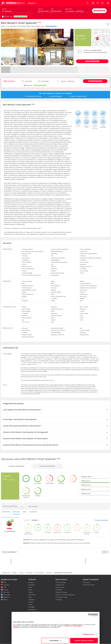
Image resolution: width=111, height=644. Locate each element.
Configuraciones (88, 633)
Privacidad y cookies (61, 597)
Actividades (32, 585)
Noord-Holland (39, 573)
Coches (30, 604)
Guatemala (7, 595)
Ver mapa (40, 26)
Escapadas (31, 600)
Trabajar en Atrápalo (61, 592)
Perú (5, 587)
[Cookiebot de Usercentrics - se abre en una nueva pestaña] (90, 614)
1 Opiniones (83, 39)
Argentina (6, 597)
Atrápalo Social (60, 585)
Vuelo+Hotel (32, 595)
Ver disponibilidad (95, 81)
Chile (5, 582)
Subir (105, 552)
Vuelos (30, 587)
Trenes (30, 590)
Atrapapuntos (32, 609)
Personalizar (55, 640)
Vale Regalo (32, 607)
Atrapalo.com (6, 573)
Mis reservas (86, 583)
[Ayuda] (102, 3)
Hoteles (14, 573)
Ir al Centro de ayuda (89, 585)
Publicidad (59, 590)
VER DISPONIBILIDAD (92, 61)
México (6, 600)
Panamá (6, 590)
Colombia (6, 585)
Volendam (49, 573)
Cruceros (31, 602)
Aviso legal (59, 600)
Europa (21, 573)
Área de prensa (60, 587)
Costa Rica (6, 592)
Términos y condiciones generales (65, 595)
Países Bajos (29, 573)
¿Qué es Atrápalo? (61, 582)
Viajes (30, 597)
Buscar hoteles (99, 11)
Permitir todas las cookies (84, 640)
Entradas (31, 582)
